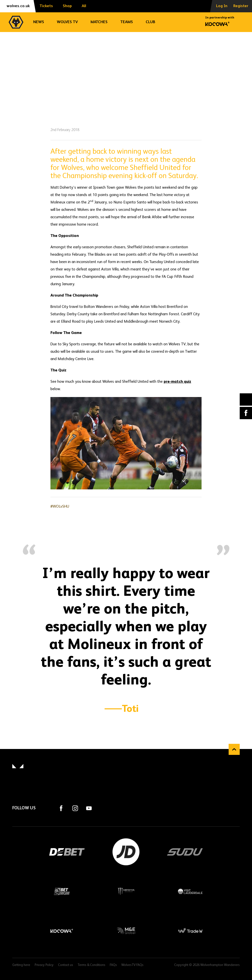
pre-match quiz (177, 382)
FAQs (113, 965)
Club (150, 22)
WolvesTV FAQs (132, 965)
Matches (99, 22)
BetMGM (62, 891)
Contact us (66, 965)
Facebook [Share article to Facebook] (246, 413)
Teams (127, 22)
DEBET (67, 852)
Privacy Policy (44, 965)
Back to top (234, 749)
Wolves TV (67, 22)
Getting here (21, 965)
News (39, 22)
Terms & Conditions (91, 965)
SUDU (185, 852)
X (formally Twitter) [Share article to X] (246, 399)
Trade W (190, 931)
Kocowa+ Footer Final (62, 931)
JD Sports (126, 852)
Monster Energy (126, 891)
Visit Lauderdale (190, 891)
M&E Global (126, 931)
